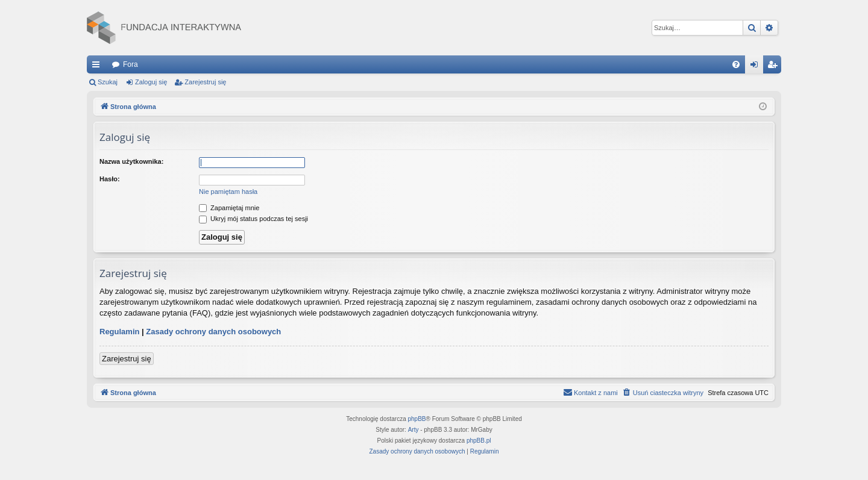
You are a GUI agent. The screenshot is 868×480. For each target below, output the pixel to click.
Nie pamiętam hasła (228, 192)
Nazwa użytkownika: (131, 161)
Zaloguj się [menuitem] (757, 67)
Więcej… (98, 67)
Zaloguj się (151, 82)
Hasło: (110, 179)
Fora (131, 64)
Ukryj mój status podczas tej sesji (253, 219)
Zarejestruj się (205, 82)
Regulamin (119, 332)
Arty (414, 430)
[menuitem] (736, 64)
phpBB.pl (479, 441)
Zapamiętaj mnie (229, 208)
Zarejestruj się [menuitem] (775, 67)
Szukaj (108, 82)
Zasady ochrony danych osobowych (213, 332)
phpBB (417, 419)
